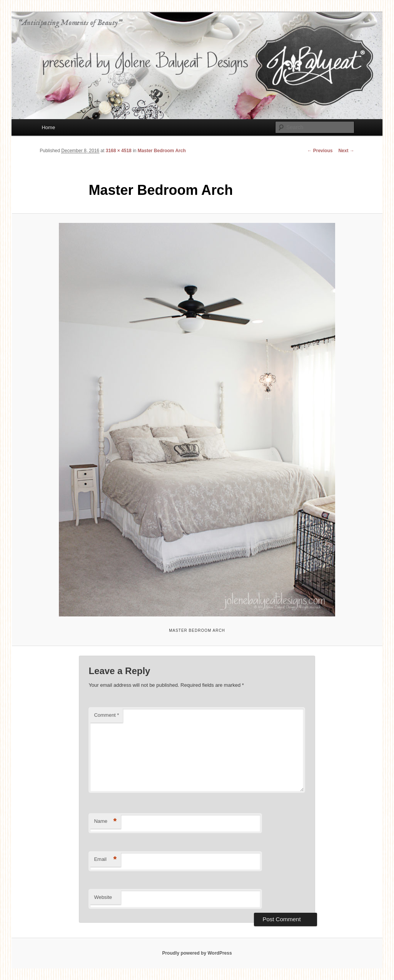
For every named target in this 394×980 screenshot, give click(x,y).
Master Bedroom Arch (162, 151)
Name (105, 821)
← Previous (320, 151)
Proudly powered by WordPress (197, 953)
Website (103, 897)
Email (105, 860)
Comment (106, 715)
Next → (346, 151)
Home (48, 127)
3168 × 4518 (119, 151)
